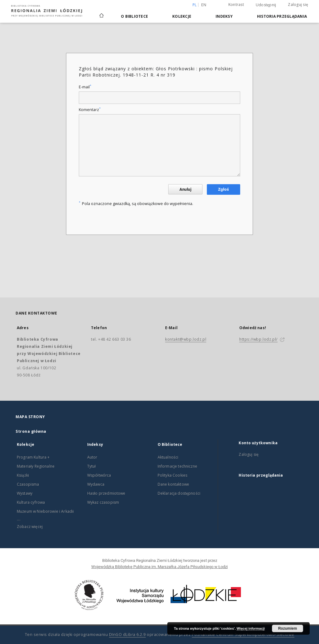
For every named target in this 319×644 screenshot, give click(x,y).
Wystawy (25, 493)
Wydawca (96, 484)
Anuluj (185, 189)
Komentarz (90, 110)
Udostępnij (266, 5)
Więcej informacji (251, 628)
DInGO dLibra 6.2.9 (127, 635)
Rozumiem (288, 628)
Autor (92, 457)
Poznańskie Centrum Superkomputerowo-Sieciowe (243, 635)
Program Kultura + (33, 457)
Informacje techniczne (177, 466)
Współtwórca (99, 475)
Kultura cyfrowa (31, 502)
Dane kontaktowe (173, 484)
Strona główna (31, 431)
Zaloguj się (298, 5)
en (204, 5)
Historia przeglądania (282, 16)
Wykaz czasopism (103, 502)
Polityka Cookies (172, 475)
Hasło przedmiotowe (106, 493)
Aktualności (168, 457)
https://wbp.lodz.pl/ (258, 339)
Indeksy (224, 16)
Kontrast (236, 5)
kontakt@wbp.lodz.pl (186, 339)
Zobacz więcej (30, 527)
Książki (23, 475)
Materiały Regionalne (36, 466)
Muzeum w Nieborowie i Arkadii (45, 511)
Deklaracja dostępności (179, 493)
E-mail (85, 87)
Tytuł (92, 466)
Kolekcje (182, 16)
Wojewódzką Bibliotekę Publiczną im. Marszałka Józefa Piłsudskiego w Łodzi (159, 567)
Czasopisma (28, 484)
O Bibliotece (134, 16)
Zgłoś (224, 189)
